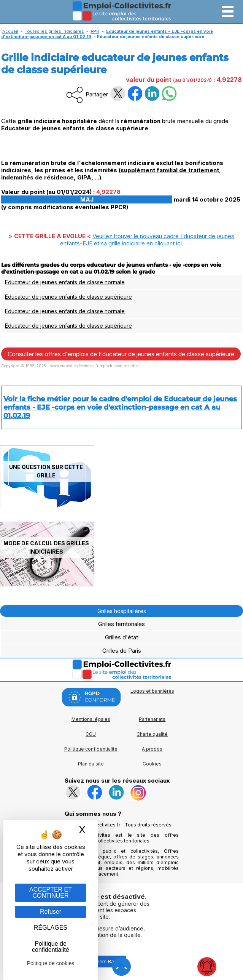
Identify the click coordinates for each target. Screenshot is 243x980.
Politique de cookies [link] (51, 963)
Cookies (152, 764)
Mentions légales (91, 719)
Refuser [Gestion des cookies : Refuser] (51, 912)
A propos (152, 749)
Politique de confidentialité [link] (51, 947)
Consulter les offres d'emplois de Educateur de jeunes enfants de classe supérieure (121, 354)
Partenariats (152, 719)
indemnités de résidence (37, 177)
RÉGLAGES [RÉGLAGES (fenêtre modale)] (51, 928)
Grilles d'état (121, 637)
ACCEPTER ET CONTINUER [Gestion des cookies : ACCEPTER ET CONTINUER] (51, 893)
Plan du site (91, 764)
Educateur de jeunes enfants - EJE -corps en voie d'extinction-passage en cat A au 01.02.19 (107, 34)
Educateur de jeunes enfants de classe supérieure (68, 297)
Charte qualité (152, 734)
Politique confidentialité (91, 749)
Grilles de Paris (122, 651)
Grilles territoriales (121, 624)
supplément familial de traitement (170, 170)
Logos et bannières (152, 691)
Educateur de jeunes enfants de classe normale (65, 282)
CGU (91, 734)
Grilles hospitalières (122, 611)
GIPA (84, 177)
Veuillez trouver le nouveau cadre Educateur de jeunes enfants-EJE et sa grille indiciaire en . (147, 240)
